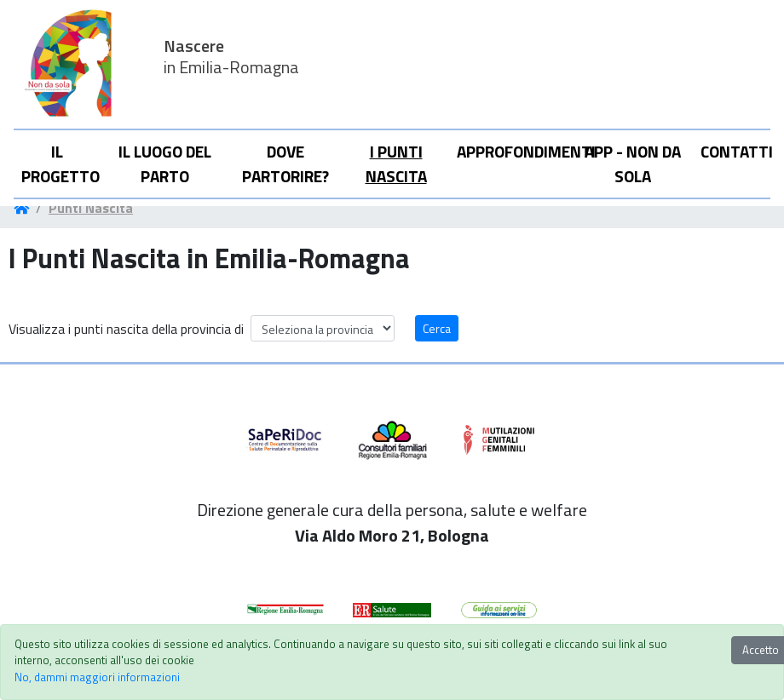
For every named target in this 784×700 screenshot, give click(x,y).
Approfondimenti (514, 151)
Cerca (437, 328)
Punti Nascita (91, 208)
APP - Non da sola (633, 164)
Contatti (735, 151)
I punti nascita (396, 164)
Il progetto (61, 164)
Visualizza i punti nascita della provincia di (126, 329)
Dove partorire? (285, 164)
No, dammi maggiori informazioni (97, 677)
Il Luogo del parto (165, 164)
